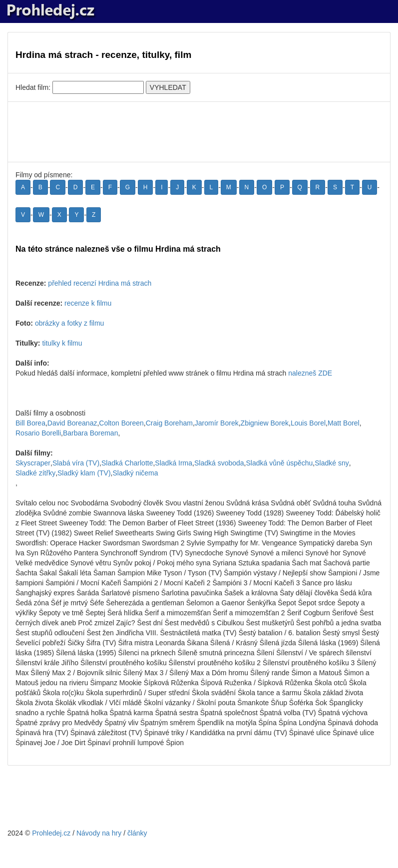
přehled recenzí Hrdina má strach (100, 283)
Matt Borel (344, 423)
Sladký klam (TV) (84, 473)
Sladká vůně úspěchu (279, 463)
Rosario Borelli (38, 433)
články (137, 833)
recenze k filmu (88, 303)
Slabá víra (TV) (76, 463)
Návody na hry (99, 833)
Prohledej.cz (51, 833)
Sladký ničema (136, 473)
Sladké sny (332, 463)
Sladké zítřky (35, 473)
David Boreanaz (72, 423)
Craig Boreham (169, 423)
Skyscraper (33, 463)
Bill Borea (30, 423)
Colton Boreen (121, 423)
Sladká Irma (174, 463)
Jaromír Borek (217, 423)
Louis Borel (308, 423)
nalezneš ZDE (310, 373)
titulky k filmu (62, 343)
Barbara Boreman (91, 433)
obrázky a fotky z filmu (70, 323)
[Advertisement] (199, 132)
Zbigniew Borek (265, 423)
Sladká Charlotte (127, 463)
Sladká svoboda (219, 463)
